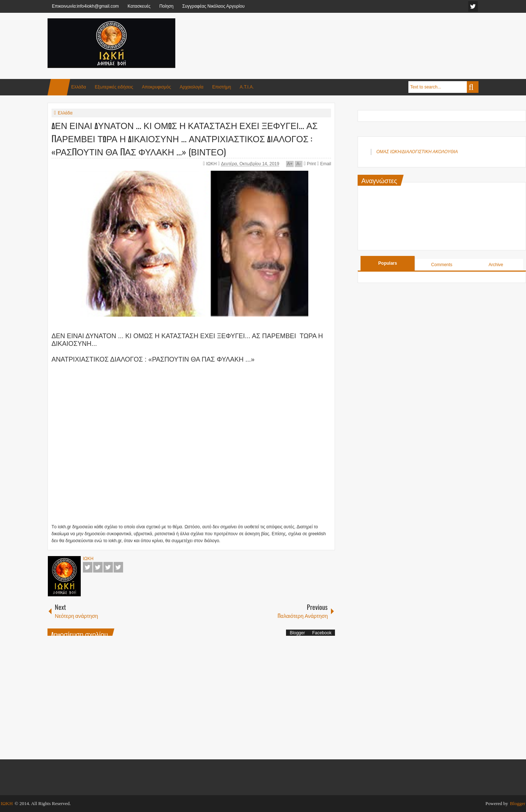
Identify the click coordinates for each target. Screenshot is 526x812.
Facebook (88, 567)
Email (324, 164)
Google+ (108, 567)
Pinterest (118, 567)
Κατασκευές (139, 6)
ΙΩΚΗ (212, 164)
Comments (442, 265)
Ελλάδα (79, 87)
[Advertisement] (346, 36)
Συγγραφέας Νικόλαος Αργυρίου (214, 6)
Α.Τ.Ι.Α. (247, 87)
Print (310, 164)
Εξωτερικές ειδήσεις (114, 87)
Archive (496, 265)
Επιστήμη (222, 87)
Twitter (98, 567)
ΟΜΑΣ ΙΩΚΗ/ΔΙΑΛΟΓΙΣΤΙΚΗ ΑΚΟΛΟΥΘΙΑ (417, 152)
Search (473, 87)
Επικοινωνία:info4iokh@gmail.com (85, 6)
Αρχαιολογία (192, 87)
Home (59, 87)
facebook (473, 6)
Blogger (297, 633)
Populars (388, 263)
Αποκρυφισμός (157, 87)
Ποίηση (166, 6)
